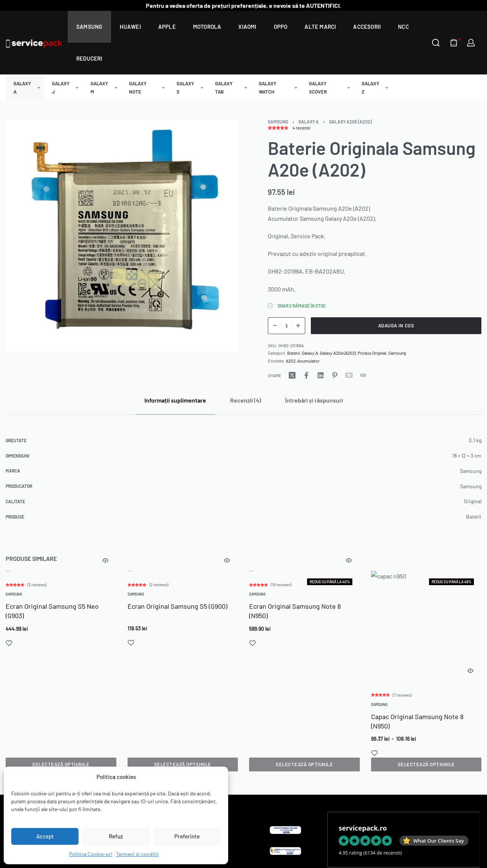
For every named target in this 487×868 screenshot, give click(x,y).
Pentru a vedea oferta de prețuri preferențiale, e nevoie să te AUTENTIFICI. (243, 5)
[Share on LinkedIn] (321, 375)
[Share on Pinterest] (335, 375)
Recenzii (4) (246, 400)
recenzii (301, 128)
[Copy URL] (363, 375)
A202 (291, 361)
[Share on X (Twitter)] (292, 375)
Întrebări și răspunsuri (314, 400)
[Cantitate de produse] (287, 326)
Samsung (278, 122)
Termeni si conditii (137, 854)
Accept (45, 836)
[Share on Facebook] (306, 375)
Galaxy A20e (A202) (350, 122)
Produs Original (372, 353)
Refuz (116, 836)
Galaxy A (309, 122)
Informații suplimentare (175, 400)
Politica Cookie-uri (91, 854)
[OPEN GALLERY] (122, 236)
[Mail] (349, 375)
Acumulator (308, 361)
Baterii (294, 353)
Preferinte (187, 836)
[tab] (175, 400)
